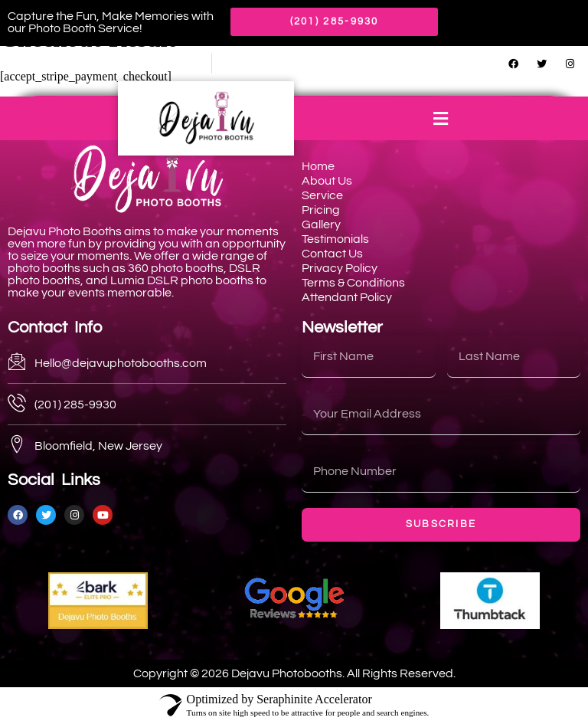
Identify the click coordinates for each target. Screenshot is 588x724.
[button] (441, 118)
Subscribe (441, 524)
